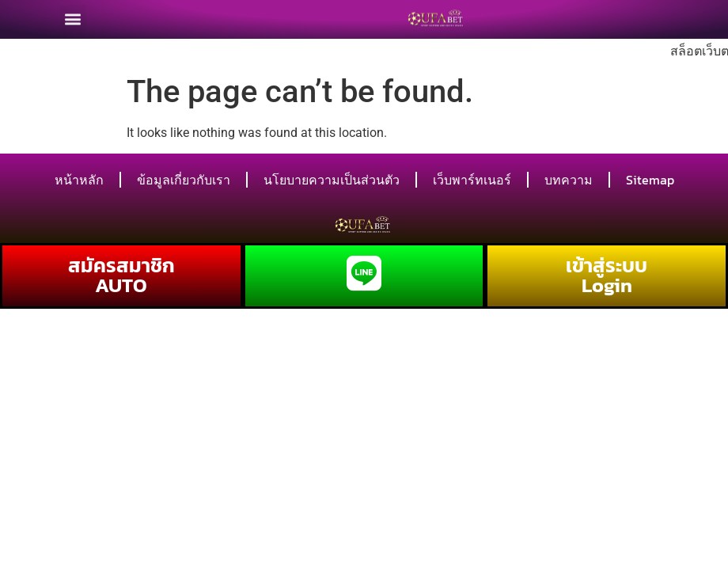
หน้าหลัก (79, 180)
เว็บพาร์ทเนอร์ (472, 180)
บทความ (569, 180)
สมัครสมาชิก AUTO (121, 275)
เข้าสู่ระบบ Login (607, 275)
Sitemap (650, 180)
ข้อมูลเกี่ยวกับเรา (184, 180)
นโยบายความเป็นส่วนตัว (332, 180)
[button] (73, 15)
